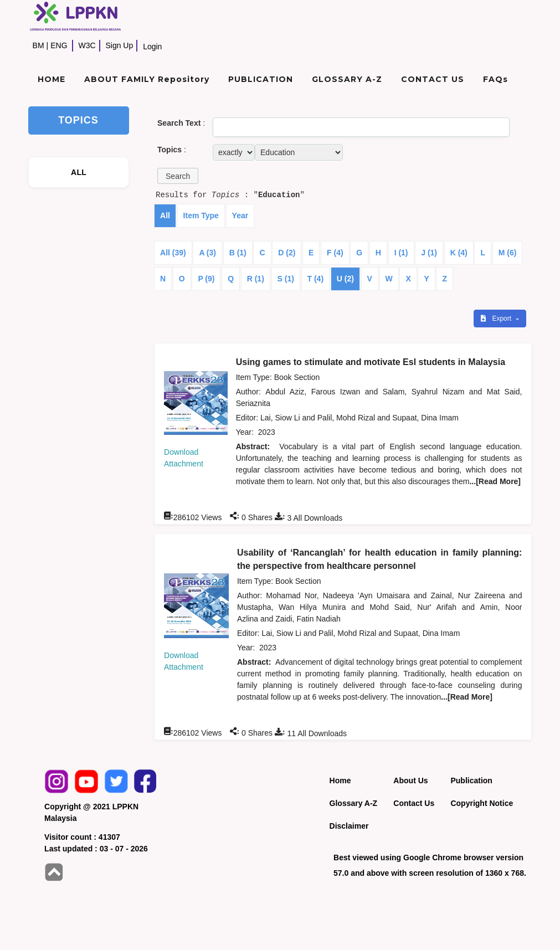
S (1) (286, 279)
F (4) (335, 253)
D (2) (287, 253)
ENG (59, 45)
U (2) (345, 279)
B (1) (238, 253)
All (165, 215)
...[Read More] (495, 481)
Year (240, 215)
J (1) (429, 253)
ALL (79, 172)
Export (497, 319)
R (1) (256, 279)
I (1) (401, 253)
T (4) (316, 279)
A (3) (207, 253)
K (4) (459, 253)
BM (38, 45)
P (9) (206, 279)
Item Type (201, 215)
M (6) (508, 253)
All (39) (173, 253)
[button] (178, 176)
